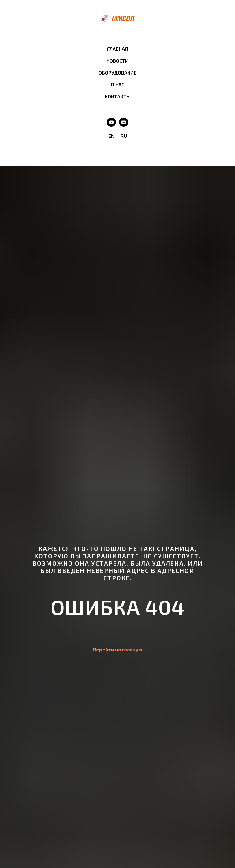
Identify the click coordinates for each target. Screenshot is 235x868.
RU (124, 136)
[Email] (124, 122)
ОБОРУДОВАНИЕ (117, 73)
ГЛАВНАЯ (117, 49)
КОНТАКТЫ (118, 96)
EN (111, 136)
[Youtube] (111, 122)
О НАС (117, 84)
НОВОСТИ (117, 61)
